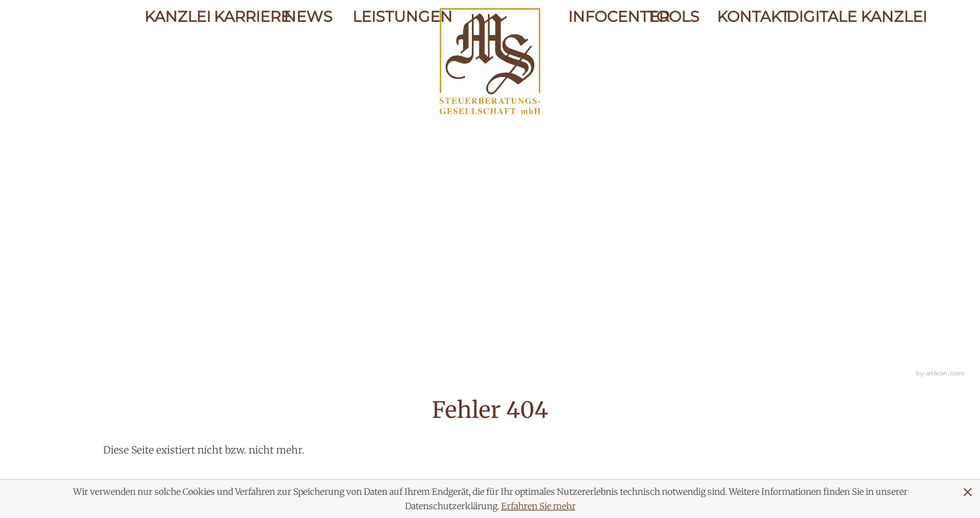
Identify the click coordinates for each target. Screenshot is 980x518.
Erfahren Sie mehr (538, 506)
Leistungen (377, 58)
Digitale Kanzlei (811, 58)
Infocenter (598, 58)
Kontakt (741, 58)
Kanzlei (169, 58)
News (308, 58)
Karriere (238, 58)
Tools (672, 58)
